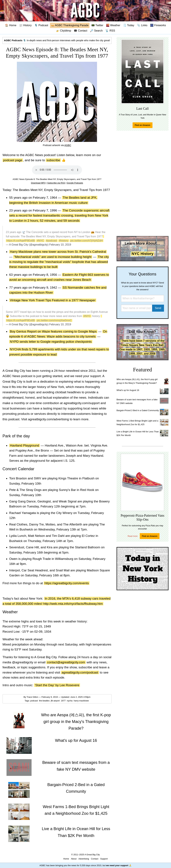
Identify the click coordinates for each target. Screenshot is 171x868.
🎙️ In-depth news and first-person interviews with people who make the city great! (57, 40)
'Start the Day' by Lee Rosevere (57, 685)
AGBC (68, 145)
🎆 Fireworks (158, 25)
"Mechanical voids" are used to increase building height (53, 257)
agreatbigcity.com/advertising (49, 419)
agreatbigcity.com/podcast (80, 672)
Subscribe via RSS (56, 183)
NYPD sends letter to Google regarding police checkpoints (51, 342)
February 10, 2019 (60, 245)
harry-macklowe (81, 701)
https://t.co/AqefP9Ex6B (21, 241)
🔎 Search (96, 31)
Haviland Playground (24, 445)
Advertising (84, 859)
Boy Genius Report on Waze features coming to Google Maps (53, 331)
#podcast (52, 241)
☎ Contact (80, 31)
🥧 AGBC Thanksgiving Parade (70, 25)
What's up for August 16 (128, 390)
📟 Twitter (97, 25)
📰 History (25, 25)
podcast (34, 701)
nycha (70, 701)
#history (64, 241)
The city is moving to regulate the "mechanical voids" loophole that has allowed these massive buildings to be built (59, 262)
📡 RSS (110, 31)
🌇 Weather (113, 25)
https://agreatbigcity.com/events (67, 583)
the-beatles (45, 701)
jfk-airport (56, 701)
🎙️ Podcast (41, 25)
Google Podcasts (75, 183)
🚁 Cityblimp (64, 31)
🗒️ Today (129, 25)
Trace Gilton (32, 697)
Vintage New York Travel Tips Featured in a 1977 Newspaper (53, 300)
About (74, 859)
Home (66, 859)
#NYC (40, 241)
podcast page (13, 160)
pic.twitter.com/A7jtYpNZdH (87, 241)
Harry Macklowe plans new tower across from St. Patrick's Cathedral (58, 252)
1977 (63, 701)
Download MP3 (38, 183)
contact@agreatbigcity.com (66, 662)
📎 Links (142, 25)
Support (104, 859)
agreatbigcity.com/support (81, 403)
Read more (133, 536)
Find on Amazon (143, 125)
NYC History (143, 254)
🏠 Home (11, 25)
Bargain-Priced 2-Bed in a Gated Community (138, 410)
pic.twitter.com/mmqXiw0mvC (54, 320)
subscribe (53, 160)
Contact (95, 859)
